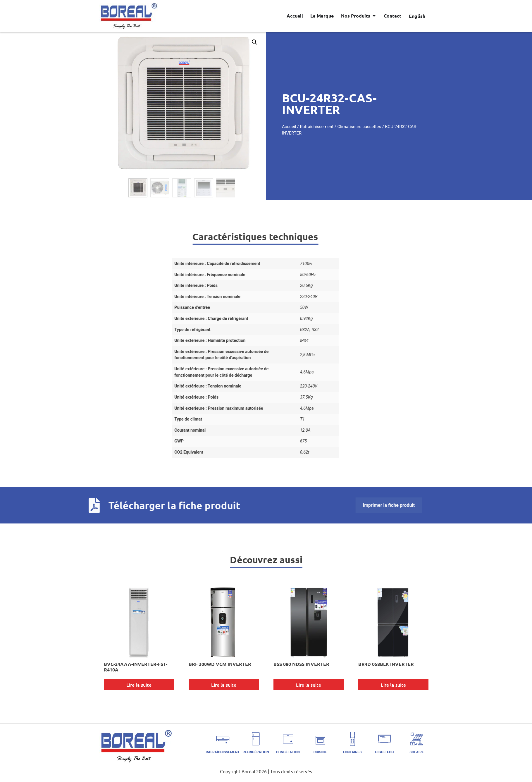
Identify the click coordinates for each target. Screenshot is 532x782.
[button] (227, 42)
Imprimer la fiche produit (135, 505)
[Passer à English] (417, 16)
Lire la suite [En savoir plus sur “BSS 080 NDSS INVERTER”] (309, 685)
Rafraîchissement (344, 127)
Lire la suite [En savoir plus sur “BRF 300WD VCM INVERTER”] (224, 685)
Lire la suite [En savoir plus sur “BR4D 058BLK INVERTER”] (393, 685)
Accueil (316, 127)
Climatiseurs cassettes (387, 127)
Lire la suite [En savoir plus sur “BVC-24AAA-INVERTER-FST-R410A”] (139, 685)
